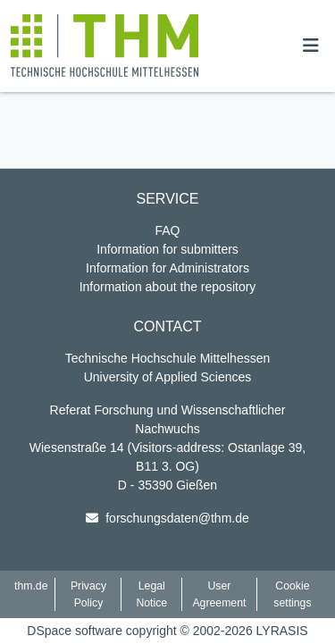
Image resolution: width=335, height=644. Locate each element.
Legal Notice (151, 594)
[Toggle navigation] (311, 46)
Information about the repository (168, 287)
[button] (105, 46)
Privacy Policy (88, 594)
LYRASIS (282, 631)
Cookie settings (292, 594)
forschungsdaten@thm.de (177, 518)
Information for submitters (167, 249)
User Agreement (219, 594)
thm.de (31, 586)
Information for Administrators (167, 268)
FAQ (167, 230)
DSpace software (75, 631)
